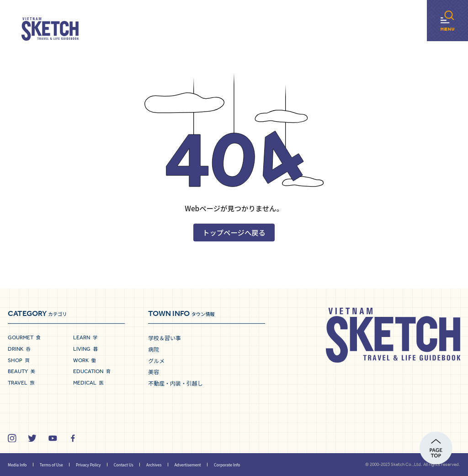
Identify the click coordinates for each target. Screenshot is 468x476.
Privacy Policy (88, 465)
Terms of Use (51, 465)
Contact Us (124, 465)
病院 (154, 349)
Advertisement (188, 465)
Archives (154, 465)
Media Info (17, 465)
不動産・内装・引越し (175, 383)
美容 (154, 372)
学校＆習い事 (165, 338)
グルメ (156, 361)
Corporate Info (227, 465)
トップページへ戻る (234, 232)
